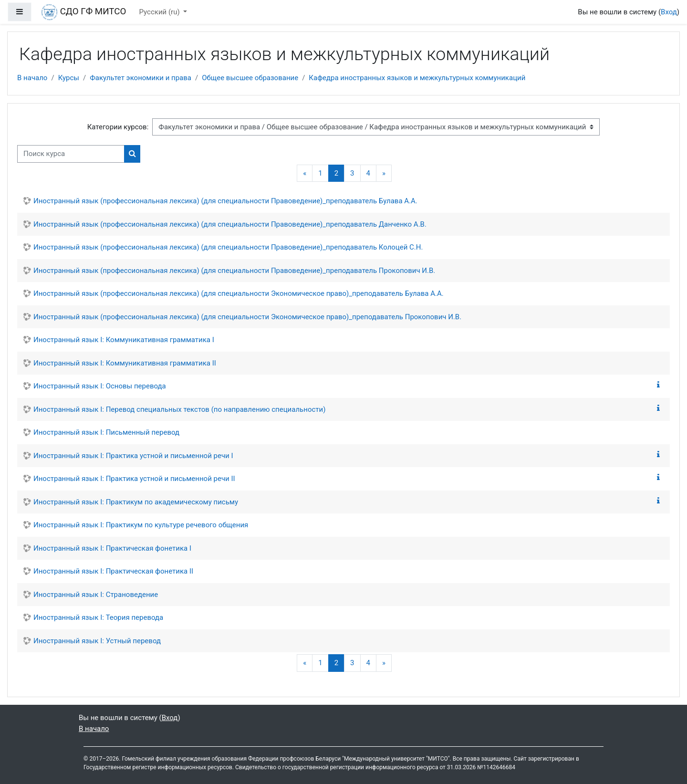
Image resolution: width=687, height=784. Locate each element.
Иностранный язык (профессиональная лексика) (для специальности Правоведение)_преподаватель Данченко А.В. (230, 224)
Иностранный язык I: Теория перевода (98, 617)
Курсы (69, 78)
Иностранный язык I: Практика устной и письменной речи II (134, 479)
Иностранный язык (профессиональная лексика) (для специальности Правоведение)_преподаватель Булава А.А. (225, 201)
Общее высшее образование (250, 78)
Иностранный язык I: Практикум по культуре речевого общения (141, 525)
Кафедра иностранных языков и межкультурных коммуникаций (417, 78)
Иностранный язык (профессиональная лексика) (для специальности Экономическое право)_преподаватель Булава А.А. (239, 293)
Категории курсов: (118, 127)
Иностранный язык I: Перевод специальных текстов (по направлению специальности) (179, 409)
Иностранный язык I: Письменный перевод (106, 432)
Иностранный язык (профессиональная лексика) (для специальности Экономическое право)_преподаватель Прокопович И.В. (247, 317)
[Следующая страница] (384, 173)
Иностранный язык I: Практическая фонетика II (113, 571)
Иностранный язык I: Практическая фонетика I (112, 548)
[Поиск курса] (71, 154)
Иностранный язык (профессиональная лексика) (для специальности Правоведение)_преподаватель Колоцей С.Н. (228, 247)
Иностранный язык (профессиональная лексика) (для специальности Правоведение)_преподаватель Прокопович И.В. (234, 271)
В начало (32, 78)
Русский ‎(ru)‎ (161, 12)
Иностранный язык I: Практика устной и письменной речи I (133, 456)
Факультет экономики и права (141, 78)
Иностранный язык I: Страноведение (96, 595)
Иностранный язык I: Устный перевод (97, 641)
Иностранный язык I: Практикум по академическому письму (136, 502)
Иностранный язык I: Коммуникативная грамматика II (125, 363)
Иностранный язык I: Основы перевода (100, 386)
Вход (669, 12)
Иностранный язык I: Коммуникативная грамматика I (124, 340)
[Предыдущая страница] (305, 173)
